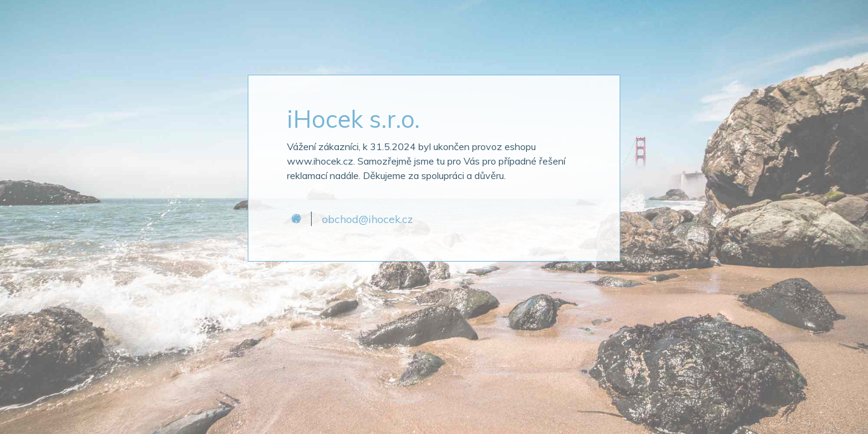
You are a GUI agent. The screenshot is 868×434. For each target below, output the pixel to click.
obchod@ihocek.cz (367, 219)
